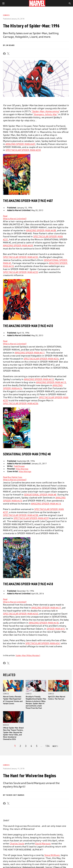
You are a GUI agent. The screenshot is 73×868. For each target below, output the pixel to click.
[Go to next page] (56, 746)
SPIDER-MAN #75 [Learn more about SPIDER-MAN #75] (56, 629)
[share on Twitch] (59, 846)
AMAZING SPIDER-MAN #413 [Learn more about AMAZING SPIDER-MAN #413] (51, 382)
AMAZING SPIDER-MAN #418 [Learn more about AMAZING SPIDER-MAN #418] (44, 623)
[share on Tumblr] (28, 846)
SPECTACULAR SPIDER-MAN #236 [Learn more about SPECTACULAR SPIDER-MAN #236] (21, 403)
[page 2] (20, 746)
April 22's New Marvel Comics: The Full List (57, 698)
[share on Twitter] (13, 846)
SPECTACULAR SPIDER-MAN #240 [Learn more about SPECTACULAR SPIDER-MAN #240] (21, 614)
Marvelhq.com (42, 793)
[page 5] (37, 746)
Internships (9, 799)
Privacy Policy (22, 858)
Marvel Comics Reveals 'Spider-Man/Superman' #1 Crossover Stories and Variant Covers (13, 700)
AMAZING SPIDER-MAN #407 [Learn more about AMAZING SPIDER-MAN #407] (20, 144)
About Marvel (10, 783)
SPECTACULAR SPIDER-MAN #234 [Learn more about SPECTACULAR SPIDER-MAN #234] (41, 359)
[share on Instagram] (21, 846)
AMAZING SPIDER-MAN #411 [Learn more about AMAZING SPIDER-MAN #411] (30, 353)
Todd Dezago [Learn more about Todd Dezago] (19, 466)
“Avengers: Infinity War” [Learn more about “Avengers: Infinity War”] (45, 114)
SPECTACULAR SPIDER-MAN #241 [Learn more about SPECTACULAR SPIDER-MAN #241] (43, 643)
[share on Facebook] (4, 54)
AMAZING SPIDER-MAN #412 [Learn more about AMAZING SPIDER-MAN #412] (39, 379)
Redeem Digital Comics (46, 799)
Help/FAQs (8, 788)
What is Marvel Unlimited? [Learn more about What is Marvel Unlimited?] (15, 219)
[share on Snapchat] (44, 846)
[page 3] (26, 746)
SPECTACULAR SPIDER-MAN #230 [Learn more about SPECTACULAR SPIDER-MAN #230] (23, 150)
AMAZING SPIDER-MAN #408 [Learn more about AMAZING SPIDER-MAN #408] (41, 230)
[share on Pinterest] (51, 846)
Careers (8, 793)
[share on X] (8, 54)
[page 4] (31, 746)
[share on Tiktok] (67, 846)
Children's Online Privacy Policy (14, 861)
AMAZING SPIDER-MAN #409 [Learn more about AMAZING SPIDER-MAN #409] (18, 245)
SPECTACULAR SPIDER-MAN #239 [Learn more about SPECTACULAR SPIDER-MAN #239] (31, 518)
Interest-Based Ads (49, 861)
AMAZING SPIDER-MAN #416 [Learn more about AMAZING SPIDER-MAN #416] (46, 504)
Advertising (41, 783)
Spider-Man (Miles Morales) (28, 655)
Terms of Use (11, 858)
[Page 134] (47, 746)
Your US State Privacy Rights (39, 858)
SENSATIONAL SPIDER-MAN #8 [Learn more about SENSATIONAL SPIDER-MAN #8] (40, 495)
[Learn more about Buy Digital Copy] (15, 477)
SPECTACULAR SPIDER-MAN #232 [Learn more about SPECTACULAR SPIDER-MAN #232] (21, 257)
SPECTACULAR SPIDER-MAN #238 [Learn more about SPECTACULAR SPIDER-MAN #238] (21, 515)
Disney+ (39, 788)
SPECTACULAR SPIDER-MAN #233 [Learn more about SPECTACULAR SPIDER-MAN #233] (21, 272)
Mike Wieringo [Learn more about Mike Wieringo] (22, 469)
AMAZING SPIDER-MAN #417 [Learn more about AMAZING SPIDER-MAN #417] (46, 608)
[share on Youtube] (36, 846)
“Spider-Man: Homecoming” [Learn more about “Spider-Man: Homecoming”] (45, 111)
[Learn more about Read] (5, 216)
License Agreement (34, 861)
